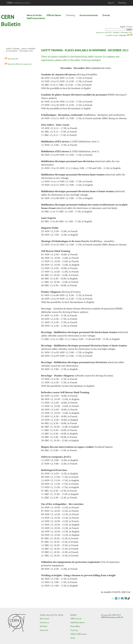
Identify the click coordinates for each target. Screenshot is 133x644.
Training (70, 15)
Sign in (111, 3)
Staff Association (36, 18)
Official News (54, 15)
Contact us (44, 622)
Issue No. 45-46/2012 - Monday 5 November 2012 (114, 32)
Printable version (112, 35)
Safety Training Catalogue (87, 60)
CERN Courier (76, 619)
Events (106, 15)
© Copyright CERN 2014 (111, 615)
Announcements (89, 15)
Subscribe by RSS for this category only (18, 64)
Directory (122, 3)
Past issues (44, 619)
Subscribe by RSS (11, 59)
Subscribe (44, 630)
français (130, 27)
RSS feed (43, 626)
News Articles (34, 15)
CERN (19, 3)
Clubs (73, 638)
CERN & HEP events (78, 634)
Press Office (75, 626)
